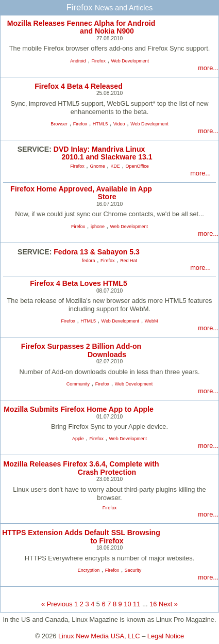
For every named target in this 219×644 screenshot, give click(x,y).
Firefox (99, 61)
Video (119, 124)
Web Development (130, 61)
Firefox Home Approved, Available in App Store (81, 193)
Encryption (89, 570)
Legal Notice (166, 636)
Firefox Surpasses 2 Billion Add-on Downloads (81, 350)
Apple (78, 439)
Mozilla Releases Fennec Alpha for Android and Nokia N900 (81, 27)
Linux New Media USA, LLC (99, 636)
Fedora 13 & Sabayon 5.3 (97, 252)
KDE (115, 166)
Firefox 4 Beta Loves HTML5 (79, 283)
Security (133, 570)
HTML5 (100, 124)
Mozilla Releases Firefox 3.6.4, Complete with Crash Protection (81, 468)
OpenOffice (137, 166)
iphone (98, 227)
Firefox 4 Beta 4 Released (79, 86)
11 (137, 604)
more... (208, 68)
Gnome (97, 166)
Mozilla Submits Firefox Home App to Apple (79, 409)
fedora (88, 261)
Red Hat (129, 261)
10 (127, 604)
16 (153, 604)
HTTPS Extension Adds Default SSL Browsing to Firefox (81, 536)
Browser (59, 124)
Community (78, 384)
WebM (151, 321)
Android (78, 61)
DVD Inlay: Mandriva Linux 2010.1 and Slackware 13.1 (103, 153)
